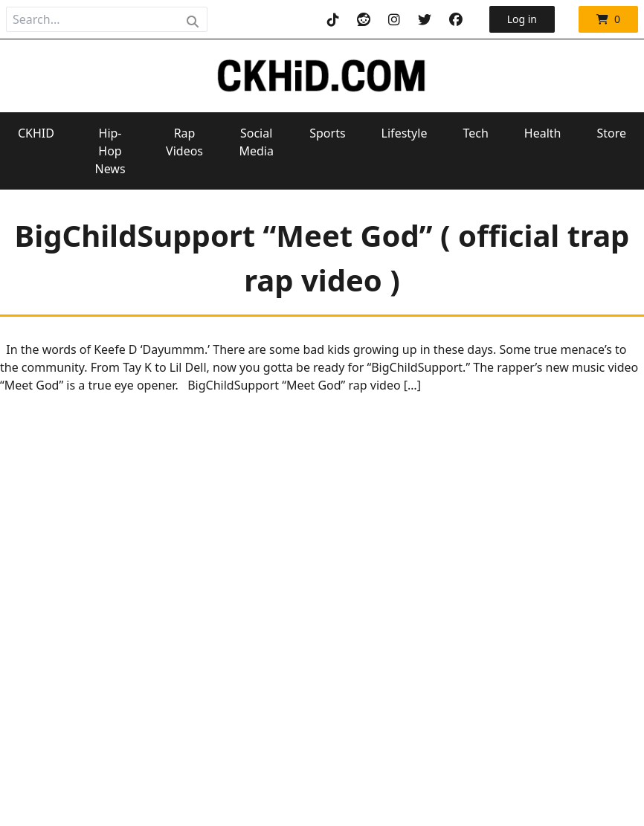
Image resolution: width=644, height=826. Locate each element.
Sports (327, 133)
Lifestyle (405, 133)
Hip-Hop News (110, 151)
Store (611, 133)
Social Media (256, 142)
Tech (475, 133)
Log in (522, 19)
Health (543, 133)
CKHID (36, 133)
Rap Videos (184, 142)
